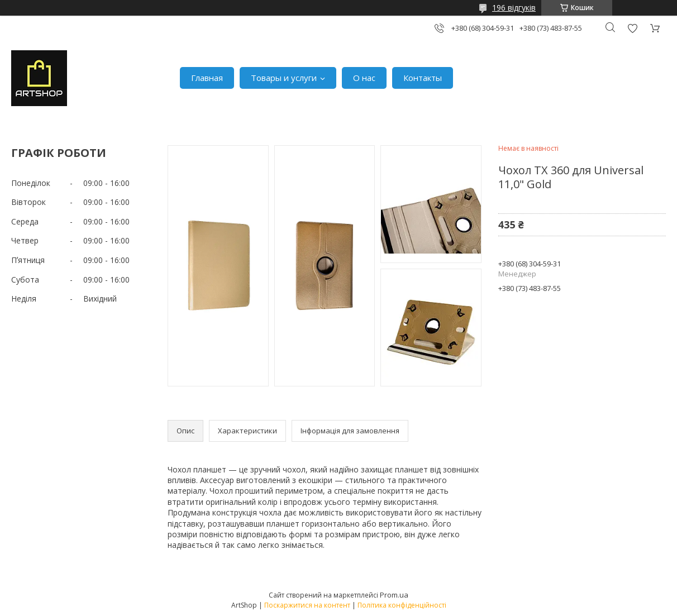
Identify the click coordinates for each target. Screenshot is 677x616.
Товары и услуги (284, 78)
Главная (207, 78)
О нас (364, 78)
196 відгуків (514, 8)
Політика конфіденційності (402, 605)
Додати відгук (632, 28)
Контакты (423, 78)
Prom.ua (394, 595)
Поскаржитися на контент (307, 605)
